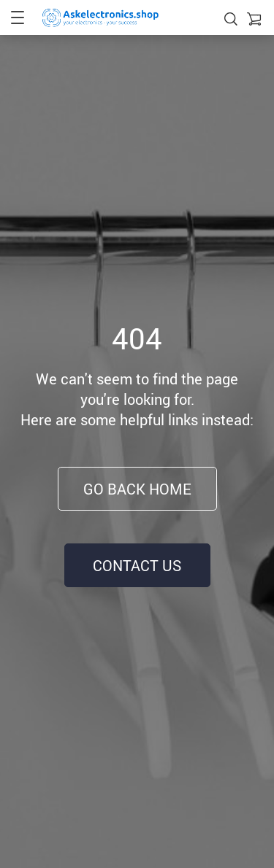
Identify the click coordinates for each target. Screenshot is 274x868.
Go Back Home (137, 489)
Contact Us (137, 566)
